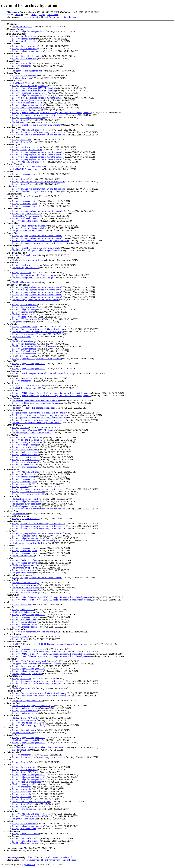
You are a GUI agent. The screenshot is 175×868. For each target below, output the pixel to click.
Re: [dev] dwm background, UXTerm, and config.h (34, 275)
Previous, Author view (31, 17)
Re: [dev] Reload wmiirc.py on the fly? (29, 725)
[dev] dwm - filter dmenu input (26, 583)
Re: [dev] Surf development (24, 218)
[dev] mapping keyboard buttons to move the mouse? (35, 300)
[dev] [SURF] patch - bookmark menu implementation (36, 400)
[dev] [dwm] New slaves (23, 341)
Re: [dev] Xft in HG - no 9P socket (27, 437)
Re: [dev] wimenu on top (23, 464)
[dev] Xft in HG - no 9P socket (25, 718)
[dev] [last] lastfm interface (24, 282)
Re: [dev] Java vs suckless (24, 334)
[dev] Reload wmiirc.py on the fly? (27, 587)
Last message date (15, 848)
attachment (53, 15)
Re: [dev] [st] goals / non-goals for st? (29, 31)
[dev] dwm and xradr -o (22, 733)
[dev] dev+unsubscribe (22, 314)
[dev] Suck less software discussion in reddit (32, 801)
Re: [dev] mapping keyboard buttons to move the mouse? (37, 98)
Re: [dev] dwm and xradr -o (24, 103)
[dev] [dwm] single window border (27, 701)
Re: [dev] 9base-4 (20, 428)
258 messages (13, 12)
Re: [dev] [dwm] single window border (29, 93)
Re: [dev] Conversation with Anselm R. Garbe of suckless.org (39, 181)
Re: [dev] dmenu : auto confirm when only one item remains (38, 115)
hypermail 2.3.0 (30, 865)
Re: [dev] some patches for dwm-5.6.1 (29, 108)
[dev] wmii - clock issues (23, 819)
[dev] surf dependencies (22, 506)
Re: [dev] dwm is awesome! (24, 46)
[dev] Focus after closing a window (27, 231)
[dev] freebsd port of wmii (24, 565)
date (34, 15)
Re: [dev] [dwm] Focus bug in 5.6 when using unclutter (36, 125)
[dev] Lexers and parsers (23, 555)
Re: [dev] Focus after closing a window (29, 86)
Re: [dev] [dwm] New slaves (25, 536)
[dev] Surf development (22, 356)
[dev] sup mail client (21, 612)
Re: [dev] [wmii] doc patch (24, 445)
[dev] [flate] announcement (24, 740)
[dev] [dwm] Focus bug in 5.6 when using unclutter (35, 250)
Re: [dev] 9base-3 (20, 120)
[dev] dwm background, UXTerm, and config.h (33, 277)
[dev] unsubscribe (20, 514)
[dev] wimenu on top (21, 568)
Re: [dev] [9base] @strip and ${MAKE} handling (34, 88)
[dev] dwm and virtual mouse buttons (28, 260)
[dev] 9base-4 (18, 83)
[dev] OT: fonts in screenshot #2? (27, 388)
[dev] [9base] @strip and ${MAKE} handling (32, 432)
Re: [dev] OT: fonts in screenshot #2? (28, 117)
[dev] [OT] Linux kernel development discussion (33, 346)
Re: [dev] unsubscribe (22, 63)
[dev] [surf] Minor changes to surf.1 (28, 71)
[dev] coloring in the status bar (25, 268)
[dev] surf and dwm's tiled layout (26, 504)
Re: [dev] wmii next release (24, 570)
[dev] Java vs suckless (22, 336)
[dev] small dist (19, 322)
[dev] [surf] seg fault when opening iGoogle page (34, 408)
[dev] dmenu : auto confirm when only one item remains (37, 423)
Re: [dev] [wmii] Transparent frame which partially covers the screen (42, 373)
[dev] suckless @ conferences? (25, 216)
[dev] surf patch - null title (24, 688)
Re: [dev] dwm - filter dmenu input (27, 56)
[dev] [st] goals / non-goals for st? (27, 674)
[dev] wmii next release (22, 573)
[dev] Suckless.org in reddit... (25, 784)
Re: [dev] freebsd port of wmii (25, 452)
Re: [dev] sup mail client (23, 39)
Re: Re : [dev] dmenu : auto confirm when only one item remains (41, 241)
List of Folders (69, 17)
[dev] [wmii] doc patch (22, 26)
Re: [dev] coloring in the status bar (27, 147)
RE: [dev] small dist (21, 750)
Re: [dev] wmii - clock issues (25, 450)
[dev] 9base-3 (18, 122)
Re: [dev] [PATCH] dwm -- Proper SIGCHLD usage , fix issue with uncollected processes (51, 113)
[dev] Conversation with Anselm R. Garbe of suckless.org (37, 332)
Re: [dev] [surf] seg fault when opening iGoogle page (35, 403)
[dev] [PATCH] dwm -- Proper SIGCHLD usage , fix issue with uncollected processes (50, 644)
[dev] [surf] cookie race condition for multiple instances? (37, 664)
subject (42, 15)
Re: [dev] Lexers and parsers (25, 174)
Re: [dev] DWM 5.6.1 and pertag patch (29, 167)
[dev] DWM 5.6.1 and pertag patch (27, 169)
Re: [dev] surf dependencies (24, 36)
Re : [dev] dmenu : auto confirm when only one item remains (39, 413)
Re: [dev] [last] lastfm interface (26, 213)
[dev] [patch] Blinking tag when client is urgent (33, 706)
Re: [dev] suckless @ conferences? (27, 100)
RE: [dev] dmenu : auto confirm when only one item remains (39, 747)
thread (18, 15)
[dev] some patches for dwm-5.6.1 (27, 543)
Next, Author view (52, 17)
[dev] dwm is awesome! (22, 78)
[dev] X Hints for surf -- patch (25, 499)
